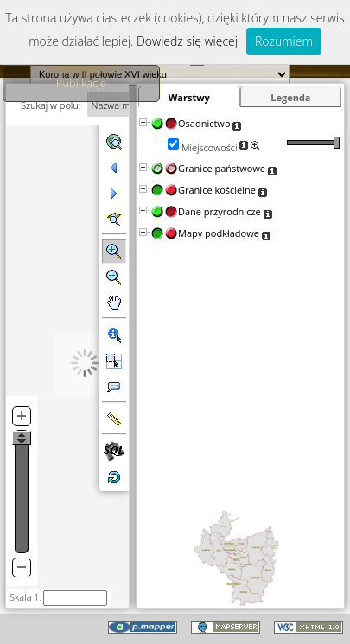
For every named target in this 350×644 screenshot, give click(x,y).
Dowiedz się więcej (187, 41)
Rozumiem (284, 41)
